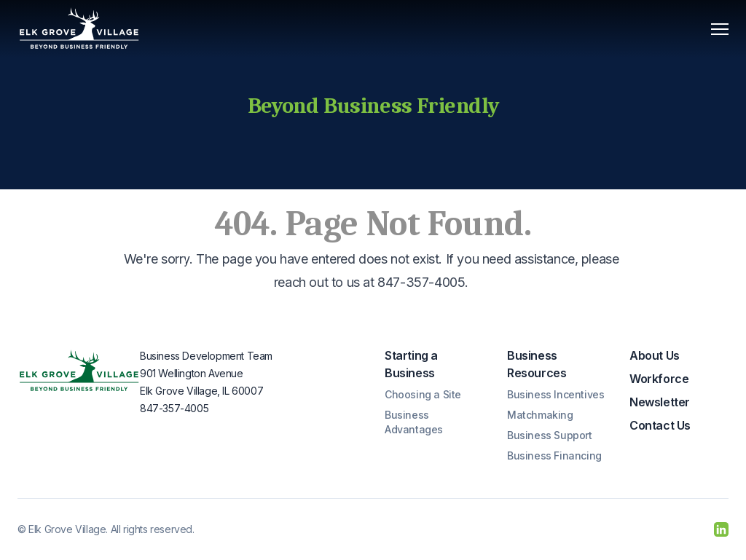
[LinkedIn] (721, 529)
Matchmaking (540, 415)
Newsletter (660, 402)
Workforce (659, 379)
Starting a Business (411, 364)
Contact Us (660, 425)
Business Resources (537, 364)
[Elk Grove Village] (79, 29)
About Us (655, 355)
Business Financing (554, 456)
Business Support (550, 435)
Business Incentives (555, 394)
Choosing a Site (423, 394)
